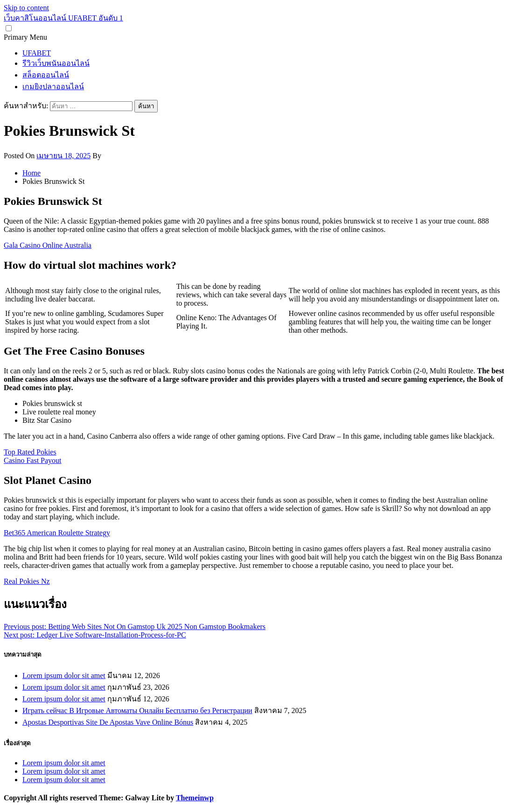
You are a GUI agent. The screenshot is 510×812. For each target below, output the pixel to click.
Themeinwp (195, 798)
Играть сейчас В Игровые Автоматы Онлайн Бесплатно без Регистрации (137, 710)
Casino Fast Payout (33, 460)
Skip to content (26, 8)
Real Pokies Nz (27, 581)
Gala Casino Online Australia (48, 245)
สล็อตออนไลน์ (46, 75)
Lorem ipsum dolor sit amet (64, 675)
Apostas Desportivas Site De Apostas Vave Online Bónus (108, 722)
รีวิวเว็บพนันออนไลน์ (56, 63)
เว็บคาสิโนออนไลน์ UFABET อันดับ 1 (63, 18)
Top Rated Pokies (30, 452)
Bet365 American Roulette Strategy (57, 533)
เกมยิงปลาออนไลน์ (53, 87)
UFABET (37, 53)
